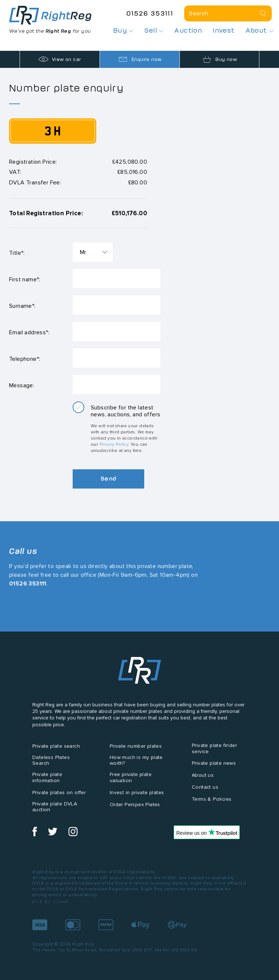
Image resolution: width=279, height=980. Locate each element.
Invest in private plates (137, 793)
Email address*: (29, 332)
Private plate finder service (214, 748)
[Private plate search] (228, 13)
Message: (22, 385)
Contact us (205, 787)
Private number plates (136, 746)
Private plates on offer (59, 793)
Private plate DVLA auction (55, 807)
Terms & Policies (212, 799)
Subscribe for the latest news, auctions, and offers (126, 411)
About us (203, 775)
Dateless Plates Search (51, 760)
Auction (188, 30)
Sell (154, 30)
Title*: (17, 253)
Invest (224, 30)
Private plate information (47, 777)
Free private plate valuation (131, 777)
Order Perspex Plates (135, 805)
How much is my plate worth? (136, 760)
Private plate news (214, 763)
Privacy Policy (114, 444)
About (260, 30)
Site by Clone (51, 902)
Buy (124, 30)
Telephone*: (25, 359)
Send (109, 479)
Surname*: (22, 306)
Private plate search (56, 746)
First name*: (25, 279)
